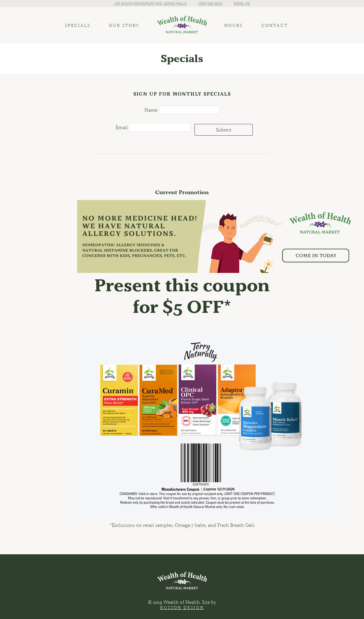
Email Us (242, 3)
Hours (234, 25)
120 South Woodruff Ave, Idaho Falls (150, 3)
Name (151, 110)
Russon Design (182, 608)
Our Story (124, 25)
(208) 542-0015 (210, 3)
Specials (78, 25)
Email (122, 127)
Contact (275, 25)
